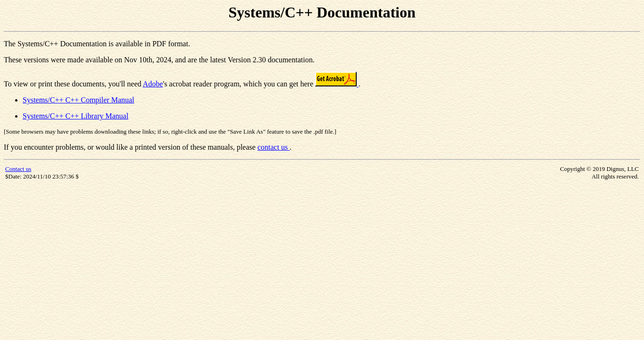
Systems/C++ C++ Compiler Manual (79, 100)
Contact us (18, 169)
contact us (274, 147)
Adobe (153, 84)
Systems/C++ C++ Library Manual (75, 116)
